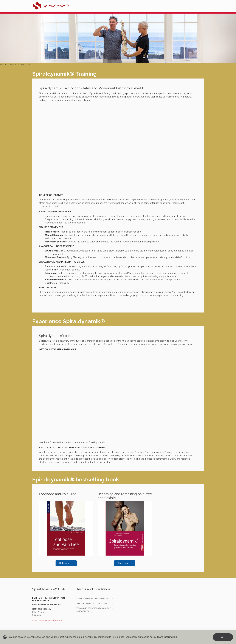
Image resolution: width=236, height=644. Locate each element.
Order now (64, 563)
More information (167, 637)
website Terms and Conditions (92, 604)
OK (223, 637)
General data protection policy (92, 599)
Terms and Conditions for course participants (94, 610)
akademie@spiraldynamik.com (47, 621)
